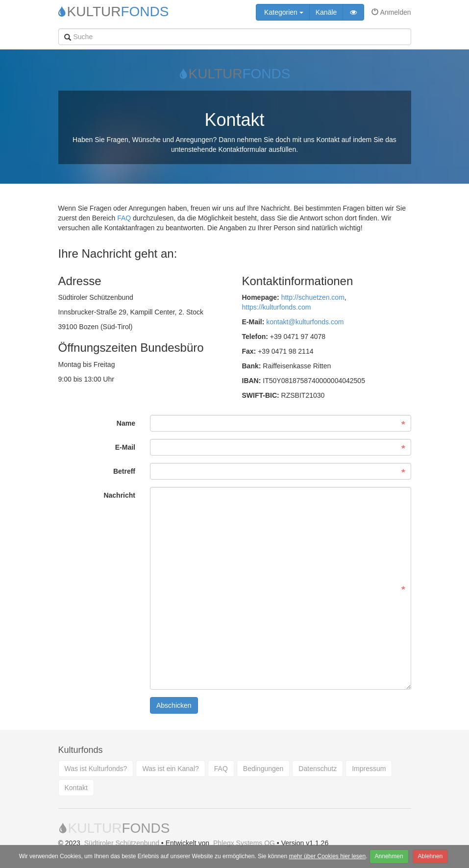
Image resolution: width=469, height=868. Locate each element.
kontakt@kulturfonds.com (305, 322)
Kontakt (76, 788)
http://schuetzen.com (313, 297)
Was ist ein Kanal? (170, 769)
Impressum (369, 769)
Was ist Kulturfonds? (96, 769)
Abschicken (174, 705)
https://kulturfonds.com (277, 307)
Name (126, 423)
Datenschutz (318, 769)
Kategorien (283, 12)
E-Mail (125, 447)
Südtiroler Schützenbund (122, 843)
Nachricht (119, 495)
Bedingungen (263, 769)
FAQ (124, 218)
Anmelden (391, 12)
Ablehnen (431, 856)
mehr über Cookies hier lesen (327, 856)
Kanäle (326, 12)
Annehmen (389, 856)
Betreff (124, 471)
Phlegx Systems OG (244, 843)
